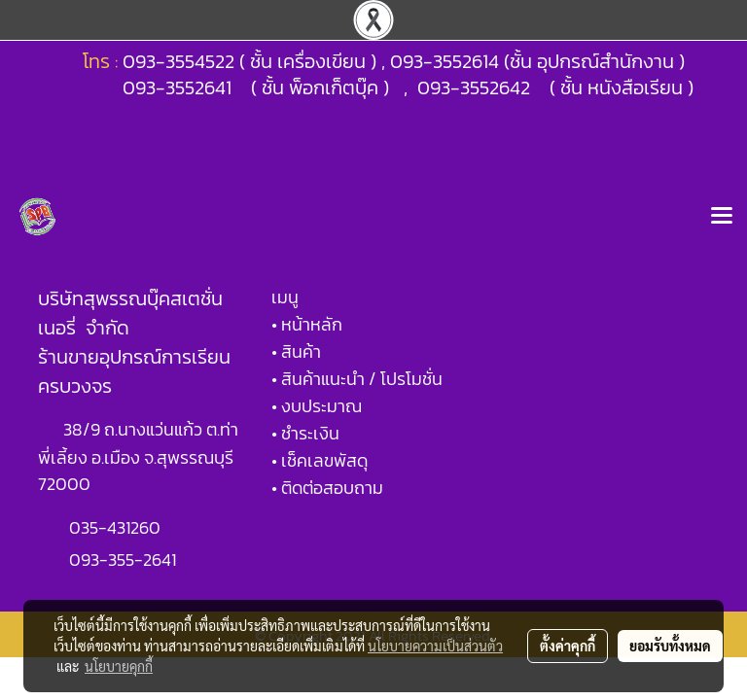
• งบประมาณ (317, 406)
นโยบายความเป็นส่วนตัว (435, 646)
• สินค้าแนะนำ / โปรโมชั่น (357, 379)
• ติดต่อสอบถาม (327, 488)
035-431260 (117, 527)
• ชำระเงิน (305, 433)
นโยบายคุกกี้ (119, 666)
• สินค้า (296, 351)
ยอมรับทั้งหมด (670, 646)
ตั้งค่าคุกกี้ (568, 646)
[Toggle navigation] (722, 217)
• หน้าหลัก (307, 324)
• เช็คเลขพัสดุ (320, 460)
